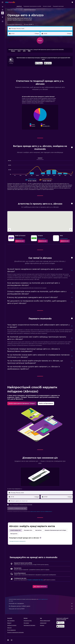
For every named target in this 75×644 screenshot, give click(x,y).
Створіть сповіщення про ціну (35, 580)
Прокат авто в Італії (18, 10)
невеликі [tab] (40, 158)
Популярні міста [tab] (28, 530)
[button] (3, 2)
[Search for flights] (3, 7)
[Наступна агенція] (71, 229)
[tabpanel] (40, 114)
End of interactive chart (24, 126)
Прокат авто (10, 10)
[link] (20, 241)
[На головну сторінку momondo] (10, 2)
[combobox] (15, 24)
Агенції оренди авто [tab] (16, 530)
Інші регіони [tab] (38, 530)
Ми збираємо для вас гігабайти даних (41, 606)
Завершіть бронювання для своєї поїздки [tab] (55, 530)
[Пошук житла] (3, 10)
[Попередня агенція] (10, 229)
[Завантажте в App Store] (48, 63)
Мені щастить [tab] (14, 534)
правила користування (35, 511)
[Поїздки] (3, 17)
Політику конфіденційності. (46, 511)
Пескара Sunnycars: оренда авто (17, 541)
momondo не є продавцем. (41, 604)
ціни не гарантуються (43, 599)
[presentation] (48, 63)
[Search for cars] (3, 13)
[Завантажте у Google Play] (39, 63)
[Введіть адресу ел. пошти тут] (41, 501)
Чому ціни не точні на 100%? (41, 609)
